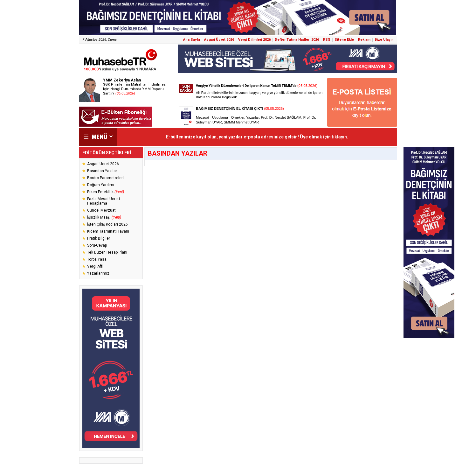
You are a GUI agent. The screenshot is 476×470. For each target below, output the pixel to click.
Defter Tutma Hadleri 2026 (297, 40)
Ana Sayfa (192, 40)
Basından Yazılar (102, 171)
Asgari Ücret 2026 (219, 40)
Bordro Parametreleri (105, 178)
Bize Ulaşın (384, 40)
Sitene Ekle (344, 40)
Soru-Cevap (97, 245)
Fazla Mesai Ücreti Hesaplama (103, 201)
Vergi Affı (95, 266)
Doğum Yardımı (101, 185)
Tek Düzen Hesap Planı (107, 252)
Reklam (364, 40)
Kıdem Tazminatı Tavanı (108, 231)
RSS (327, 40)
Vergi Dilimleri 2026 (254, 40)
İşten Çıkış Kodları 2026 (107, 224)
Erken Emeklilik (106, 192)
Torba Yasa (97, 259)
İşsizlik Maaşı (104, 217)
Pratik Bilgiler (99, 238)
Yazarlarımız (98, 273)
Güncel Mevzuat (101, 210)
